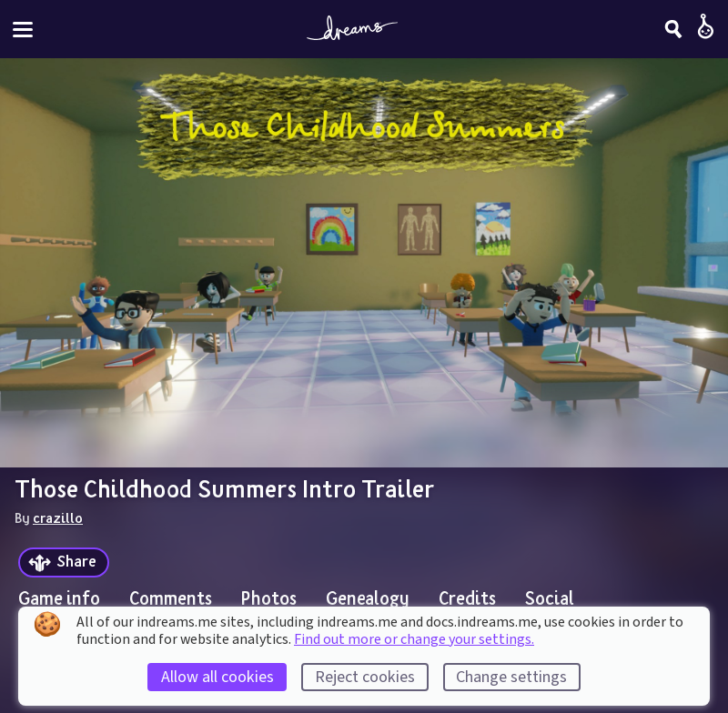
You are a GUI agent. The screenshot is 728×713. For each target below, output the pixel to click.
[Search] (673, 29)
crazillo (58, 517)
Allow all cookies (217, 677)
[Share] (64, 562)
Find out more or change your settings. (414, 639)
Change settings (511, 677)
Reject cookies (365, 677)
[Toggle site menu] (23, 30)
